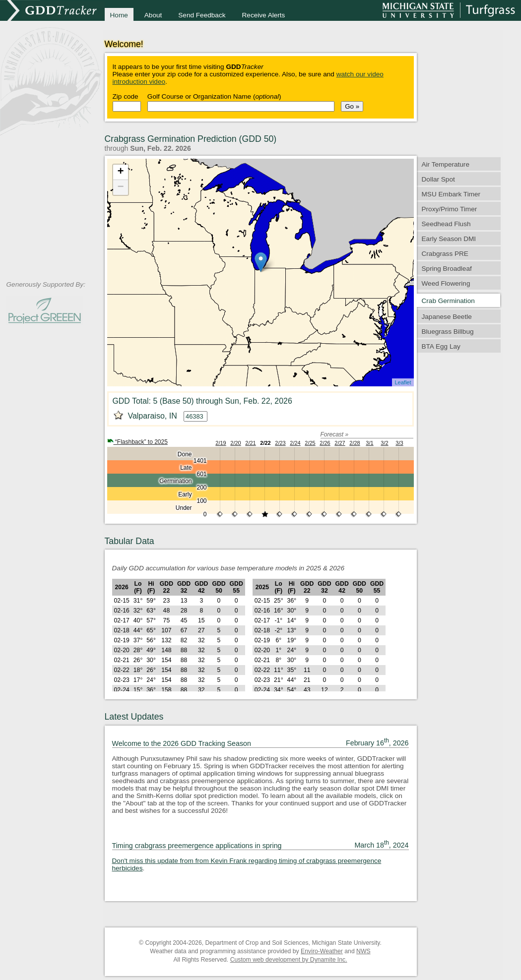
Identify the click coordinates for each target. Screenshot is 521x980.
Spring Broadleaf (447, 269)
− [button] (120, 187)
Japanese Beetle (447, 317)
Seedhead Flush (446, 224)
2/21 (250, 443)
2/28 (355, 443)
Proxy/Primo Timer (450, 209)
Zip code (126, 96)
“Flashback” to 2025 (137, 442)
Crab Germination (448, 301)
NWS (363, 951)
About (153, 15)
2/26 (325, 443)
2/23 (280, 443)
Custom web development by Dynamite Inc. (289, 960)
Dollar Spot (438, 179)
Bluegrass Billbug (448, 332)
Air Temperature (446, 164)
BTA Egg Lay (441, 346)
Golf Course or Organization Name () (214, 96)
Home (119, 15)
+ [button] (120, 172)
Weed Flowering (446, 283)
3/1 (369, 443)
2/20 (235, 443)
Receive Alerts (264, 15)
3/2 (384, 443)
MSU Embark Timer (451, 194)
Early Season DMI (449, 239)
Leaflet (403, 382)
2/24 (295, 443)
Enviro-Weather (322, 951)
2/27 (340, 443)
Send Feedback (202, 15)
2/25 (310, 443)
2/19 (221, 443)
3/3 (399, 443)
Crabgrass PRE (445, 254)
